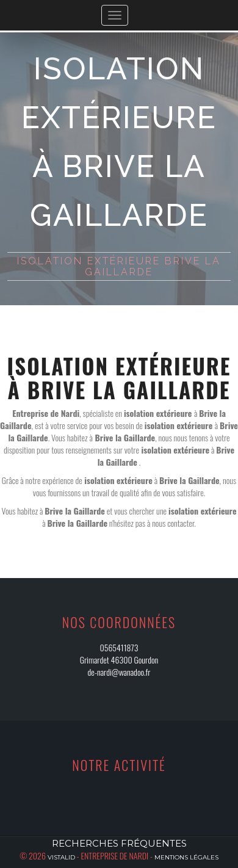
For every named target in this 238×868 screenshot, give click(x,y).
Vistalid (61, 857)
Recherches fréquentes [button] (119, 843)
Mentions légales (186, 857)
